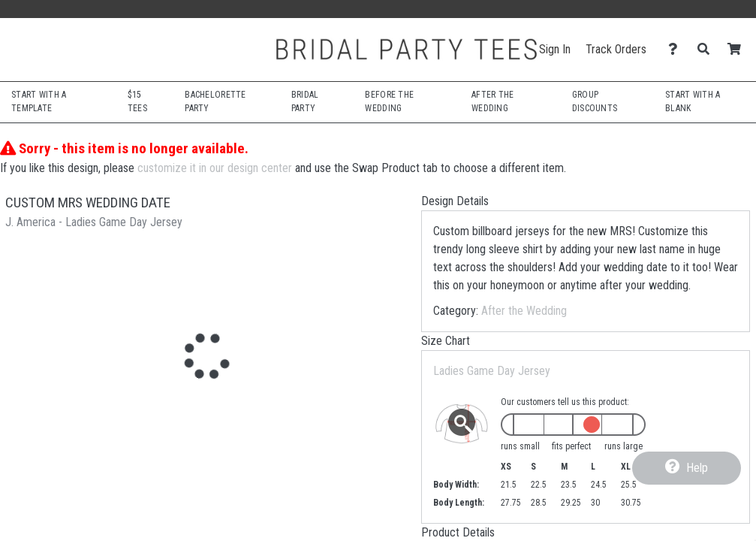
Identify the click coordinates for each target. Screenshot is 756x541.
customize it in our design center (215, 168)
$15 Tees (137, 101)
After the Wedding (524, 311)
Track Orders (616, 49)
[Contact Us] (677, 49)
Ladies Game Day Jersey (492, 371)
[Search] (708, 49)
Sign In (555, 49)
